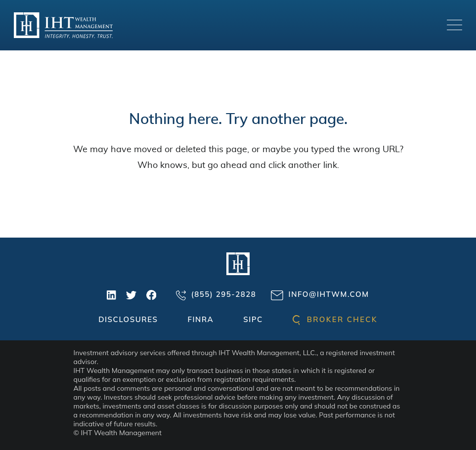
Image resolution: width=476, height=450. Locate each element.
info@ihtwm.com (320, 295)
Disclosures (128, 319)
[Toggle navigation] (454, 25)
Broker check (335, 319)
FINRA (200, 319)
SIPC (253, 319)
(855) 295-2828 (216, 295)
